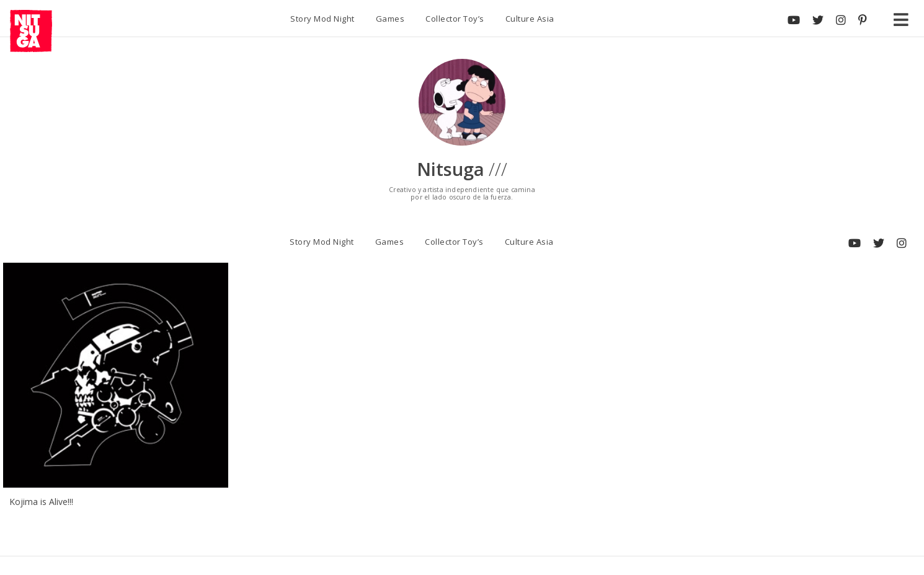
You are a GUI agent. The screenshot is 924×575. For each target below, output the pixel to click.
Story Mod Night (322, 19)
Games (390, 19)
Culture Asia (530, 19)
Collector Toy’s (455, 19)
